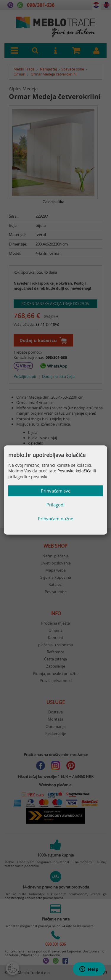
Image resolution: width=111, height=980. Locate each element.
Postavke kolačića (74, 471)
